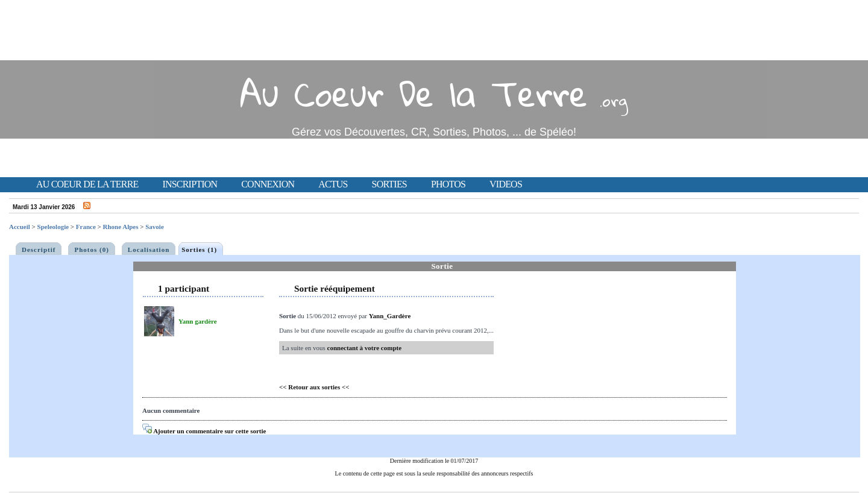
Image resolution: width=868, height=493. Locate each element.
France (86, 227)
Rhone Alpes (121, 227)
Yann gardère (198, 321)
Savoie (155, 227)
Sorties (389, 184)
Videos (506, 184)
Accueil (20, 227)
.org (614, 100)
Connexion (268, 184)
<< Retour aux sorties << (314, 387)
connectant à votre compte (365, 348)
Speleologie (53, 227)
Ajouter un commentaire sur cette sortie (204, 431)
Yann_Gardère (390, 316)
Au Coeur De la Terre (414, 93)
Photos (448, 184)
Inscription (190, 184)
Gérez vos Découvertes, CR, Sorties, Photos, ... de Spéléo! (434, 132)
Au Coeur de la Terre (87, 184)
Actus (333, 184)
